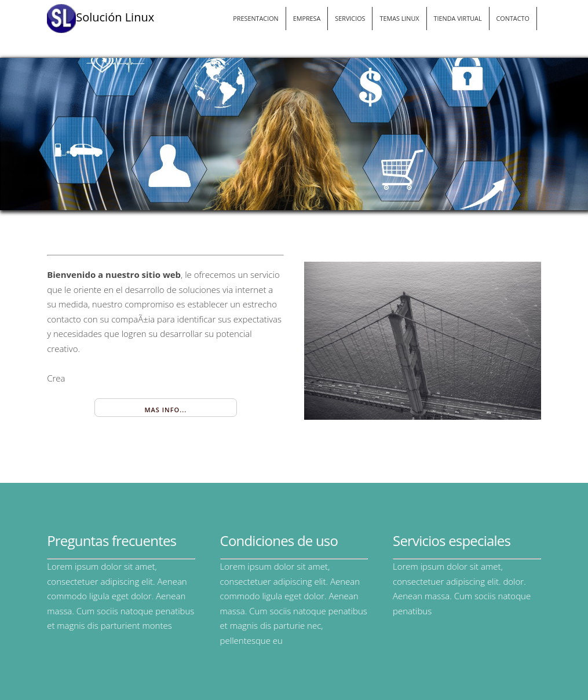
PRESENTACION (255, 18)
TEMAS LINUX (399, 18)
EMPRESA (307, 18)
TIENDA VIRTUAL (458, 18)
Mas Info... (165, 410)
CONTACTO (513, 18)
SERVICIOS (350, 18)
